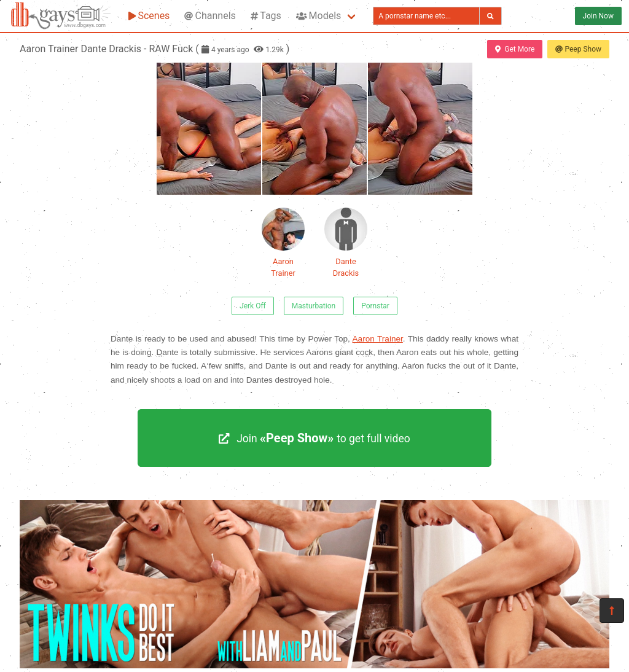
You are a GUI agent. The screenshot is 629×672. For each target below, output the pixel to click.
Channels (210, 16)
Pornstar (375, 306)
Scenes (149, 16)
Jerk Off (253, 306)
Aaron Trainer (283, 243)
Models (318, 16)
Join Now (598, 16)
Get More (515, 49)
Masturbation (314, 306)
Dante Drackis (346, 243)
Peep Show (578, 49)
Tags (266, 16)
